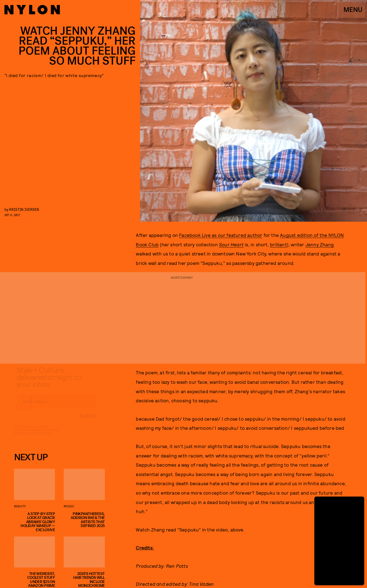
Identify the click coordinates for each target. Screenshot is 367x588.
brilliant (278, 244)
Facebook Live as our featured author (221, 235)
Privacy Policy (42, 438)
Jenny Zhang (320, 244)
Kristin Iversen (24, 209)
